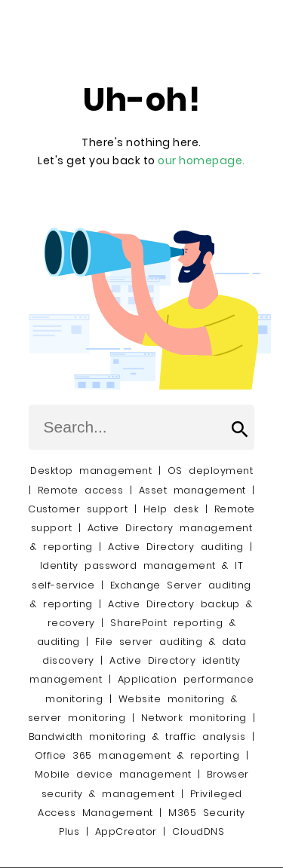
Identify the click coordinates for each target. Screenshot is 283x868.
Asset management (192, 490)
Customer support (78, 509)
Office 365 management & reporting (137, 755)
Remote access (81, 490)
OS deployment (211, 471)
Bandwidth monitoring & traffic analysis (137, 737)
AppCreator (126, 831)
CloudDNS (198, 831)
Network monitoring (194, 718)
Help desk (171, 509)
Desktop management (91, 471)
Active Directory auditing (176, 547)
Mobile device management (113, 774)
